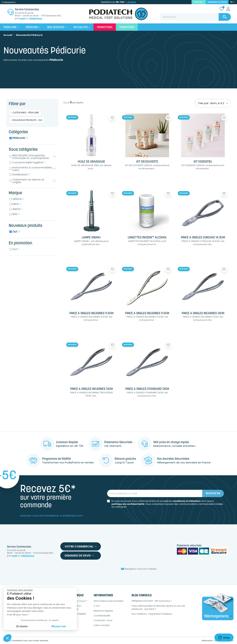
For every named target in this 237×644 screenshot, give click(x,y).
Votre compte (102, 625)
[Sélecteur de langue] (233, 2)
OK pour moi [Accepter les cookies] (59, 626)
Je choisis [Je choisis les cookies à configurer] (22, 626)
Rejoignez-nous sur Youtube (139, 569)
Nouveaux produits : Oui (27, 120)
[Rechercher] (195, 17)
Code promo (9, 2)
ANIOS (17, 209)
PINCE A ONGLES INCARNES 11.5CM (91, 313)
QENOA (18, 199)
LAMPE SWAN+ (91, 238)
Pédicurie (20, 138)
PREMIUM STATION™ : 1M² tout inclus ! (152, 601)
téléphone (36, 19)
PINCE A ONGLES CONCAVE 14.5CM (203, 238)
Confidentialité (102, 616)
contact (199, 2)
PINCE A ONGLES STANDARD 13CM (147, 389)
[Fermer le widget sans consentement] (20, 590)
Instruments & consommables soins (34, 169)
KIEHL (17, 204)
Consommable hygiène (29, 162)
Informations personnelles (109, 601)
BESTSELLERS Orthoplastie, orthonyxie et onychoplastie (34, 157)
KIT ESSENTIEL (203, 162)
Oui (16, 232)
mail (22, 19)
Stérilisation (21, 174)
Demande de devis (217, 2)
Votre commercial (81, 546)
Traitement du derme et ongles (34, 181)
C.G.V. (97, 606)
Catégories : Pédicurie (26, 113)
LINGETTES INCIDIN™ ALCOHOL (147, 238)
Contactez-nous (103, 620)
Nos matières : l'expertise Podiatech (152, 614)
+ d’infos (131, 2)
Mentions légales (103, 611)
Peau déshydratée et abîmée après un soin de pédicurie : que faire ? (158, 607)
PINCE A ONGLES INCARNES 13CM (203, 313)
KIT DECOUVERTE (147, 162)
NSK (16, 214)
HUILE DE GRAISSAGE (91, 162)
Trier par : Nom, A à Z (213, 103)
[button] (7, 638)
